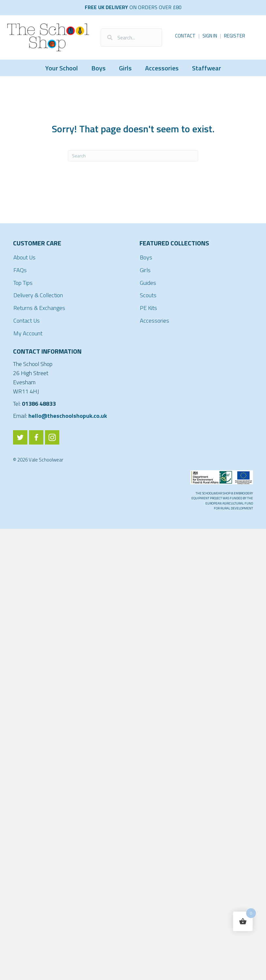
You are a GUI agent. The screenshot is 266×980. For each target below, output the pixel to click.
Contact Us (27, 321)
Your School (62, 68)
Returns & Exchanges (39, 308)
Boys (98, 68)
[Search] (133, 156)
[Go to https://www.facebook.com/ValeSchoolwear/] (36, 437)
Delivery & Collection (38, 295)
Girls (125, 68)
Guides (148, 283)
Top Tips (23, 283)
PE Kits (148, 308)
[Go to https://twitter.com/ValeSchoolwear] (20, 437)
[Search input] (132, 37)
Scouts (148, 295)
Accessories (162, 68)
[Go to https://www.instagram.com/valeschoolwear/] (52, 437)
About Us (24, 257)
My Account (28, 333)
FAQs (20, 270)
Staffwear (207, 68)
